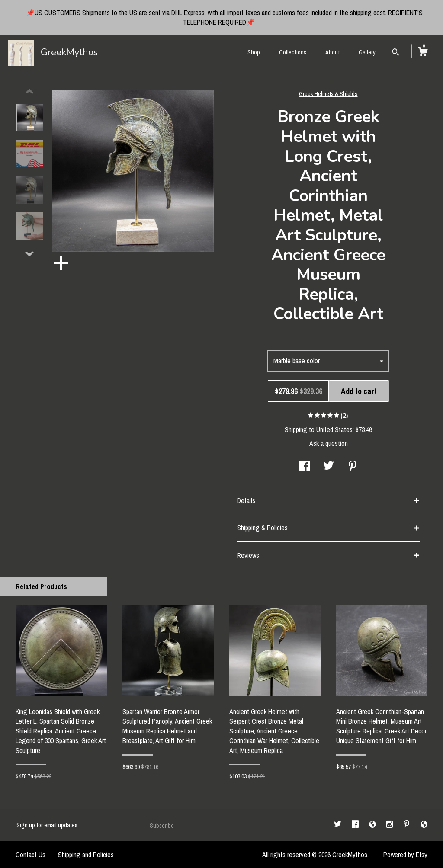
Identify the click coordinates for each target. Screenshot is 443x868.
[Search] (396, 53)
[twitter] (339, 825)
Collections (293, 52)
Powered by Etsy (405, 855)
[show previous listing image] (29, 92)
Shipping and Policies (86, 855)
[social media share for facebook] (305, 467)
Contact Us (30, 855)
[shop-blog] (373, 825)
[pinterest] (408, 825)
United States (334, 429)
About (332, 52)
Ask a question (329, 443)
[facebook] (356, 825)
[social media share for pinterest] (353, 467)
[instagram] (390, 825)
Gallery (367, 52)
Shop (254, 52)
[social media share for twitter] (329, 467)
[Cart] (423, 53)
